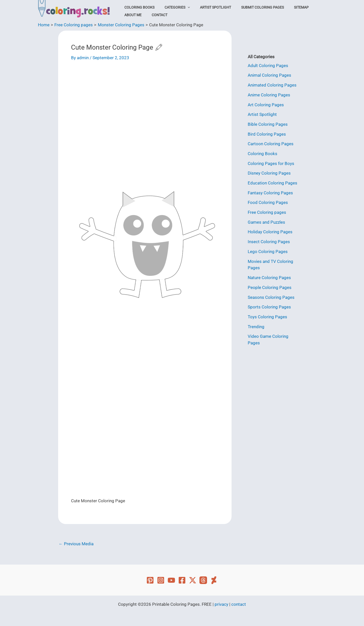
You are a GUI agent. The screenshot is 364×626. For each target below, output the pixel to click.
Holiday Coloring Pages (270, 230)
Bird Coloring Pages (267, 133)
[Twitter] (193, 580)
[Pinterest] (150, 580)
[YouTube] (171, 580)
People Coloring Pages (270, 285)
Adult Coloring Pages (268, 66)
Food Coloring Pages (268, 201)
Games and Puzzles (266, 220)
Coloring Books (138, 7)
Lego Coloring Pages (268, 249)
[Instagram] (161, 580)
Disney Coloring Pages (269, 172)
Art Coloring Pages (266, 104)
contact (239, 604)
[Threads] (203, 580)
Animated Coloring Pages (272, 85)
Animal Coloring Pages (269, 75)
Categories (172, 7)
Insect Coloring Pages (269, 240)
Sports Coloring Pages (269, 304)
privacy (221, 604)
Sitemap (287, 7)
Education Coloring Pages (272, 182)
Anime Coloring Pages (269, 95)
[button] (183, 7)
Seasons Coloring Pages (271, 295)
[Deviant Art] (214, 580)
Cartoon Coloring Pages (271, 143)
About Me (131, 15)
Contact (155, 15)
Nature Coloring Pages (269, 275)
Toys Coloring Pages (267, 314)
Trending (256, 324)
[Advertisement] (145, 105)
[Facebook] (182, 580)
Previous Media (76, 544)
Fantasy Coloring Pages (270, 191)
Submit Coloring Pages (251, 7)
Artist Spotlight (207, 7)
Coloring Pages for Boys (271, 162)
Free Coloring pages (267, 211)
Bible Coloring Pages (268, 123)
